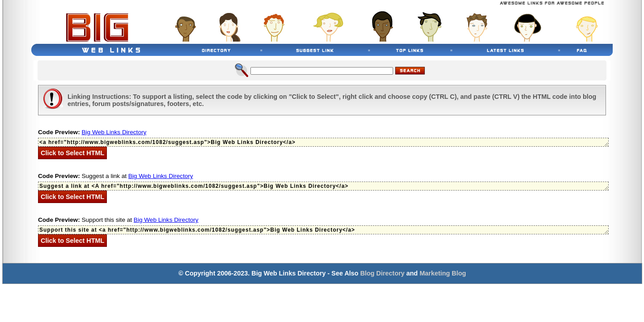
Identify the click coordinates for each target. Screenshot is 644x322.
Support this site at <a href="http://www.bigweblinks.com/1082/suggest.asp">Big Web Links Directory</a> (323, 230)
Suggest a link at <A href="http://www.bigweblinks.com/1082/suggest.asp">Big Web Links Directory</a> (323, 186)
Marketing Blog (443, 273)
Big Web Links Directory (114, 132)
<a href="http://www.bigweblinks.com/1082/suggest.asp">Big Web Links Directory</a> (323, 142)
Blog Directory (382, 273)
